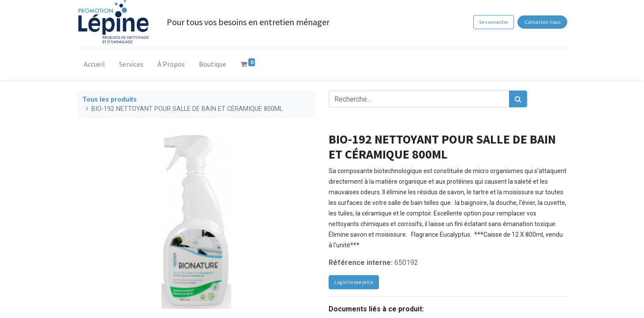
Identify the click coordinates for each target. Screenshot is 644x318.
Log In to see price (354, 282)
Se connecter (493, 22)
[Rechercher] (518, 99)
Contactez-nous (542, 22)
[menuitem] (95, 66)
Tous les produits (110, 100)
